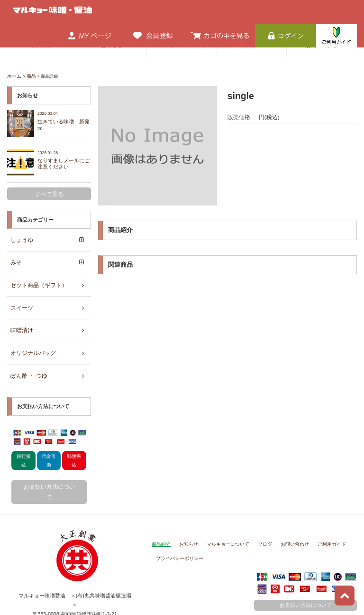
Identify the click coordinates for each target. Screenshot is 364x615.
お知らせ (186, 506)
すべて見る (49, 189)
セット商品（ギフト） (36, 272)
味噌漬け (20, 312)
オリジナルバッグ (31, 332)
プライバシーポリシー (177, 519)
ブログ (256, 506)
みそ (15, 252)
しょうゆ (20, 233)
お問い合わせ (284, 506)
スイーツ (20, 292)
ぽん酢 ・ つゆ (27, 352)
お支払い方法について (49, 461)
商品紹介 (160, 506)
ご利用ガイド (318, 506)
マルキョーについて (222, 506)
